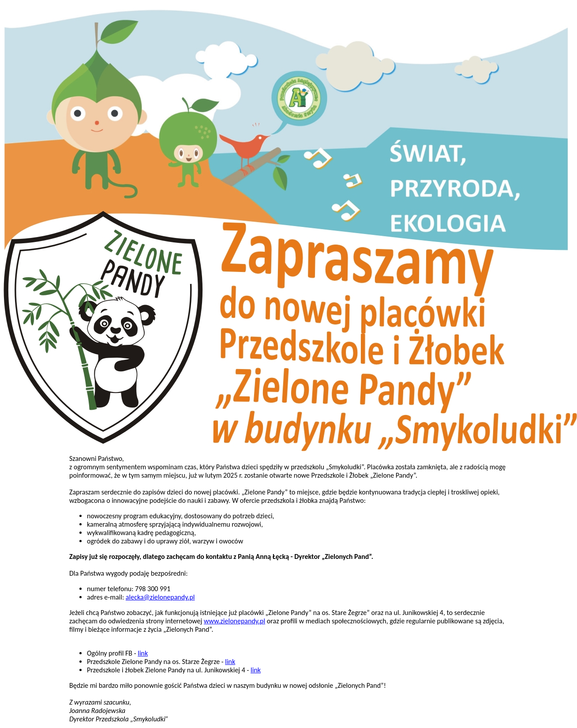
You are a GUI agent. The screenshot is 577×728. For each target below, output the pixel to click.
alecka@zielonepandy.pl (160, 597)
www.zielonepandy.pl (234, 621)
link (143, 653)
